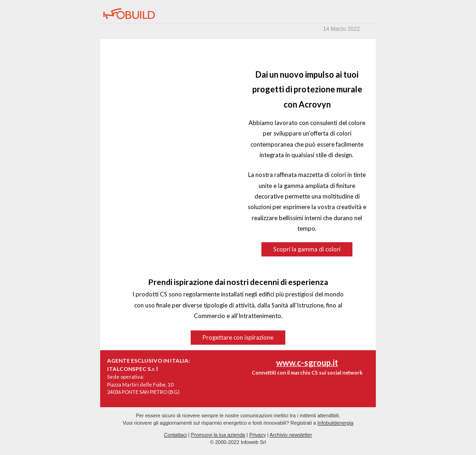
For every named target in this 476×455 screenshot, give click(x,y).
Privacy (257, 435)
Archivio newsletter (291, 435)
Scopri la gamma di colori (307, 249)
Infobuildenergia (335, 423)
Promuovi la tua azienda (218, 435)
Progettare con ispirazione (238, 337)
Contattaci (176, 435)
